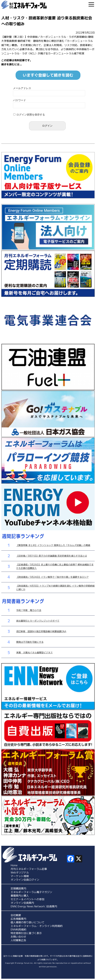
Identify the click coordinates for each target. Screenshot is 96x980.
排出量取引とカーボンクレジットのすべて (38, 621)
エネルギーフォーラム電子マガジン (31, 892)
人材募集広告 (18, 940)
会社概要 (16, 915)
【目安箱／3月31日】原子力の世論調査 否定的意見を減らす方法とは (52, 556)
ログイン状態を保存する (31, 115)
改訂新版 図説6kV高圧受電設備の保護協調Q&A (41, 631)
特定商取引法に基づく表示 (26, 933)
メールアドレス (22, 88)
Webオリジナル (20, 872)
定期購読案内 (18, 888)
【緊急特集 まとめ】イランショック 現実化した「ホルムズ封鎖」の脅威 (53, 545)
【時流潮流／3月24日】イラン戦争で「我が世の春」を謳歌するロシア (52, 577)
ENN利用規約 (18, 930)
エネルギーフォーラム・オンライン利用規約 (37, 926)
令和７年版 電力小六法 (29, 610)
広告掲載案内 (18, 919)
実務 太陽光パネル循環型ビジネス (34, 652)
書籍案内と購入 (20, 896)
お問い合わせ (18, 937)
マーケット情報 (20, 876)
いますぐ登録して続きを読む (48, 75)
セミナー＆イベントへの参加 (28, 899)
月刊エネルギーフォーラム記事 (29, 869)
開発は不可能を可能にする (30, 642)
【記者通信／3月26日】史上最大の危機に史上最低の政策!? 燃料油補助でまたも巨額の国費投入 (55, 566)
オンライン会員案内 (22, 903)
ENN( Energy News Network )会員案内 (34, 906)
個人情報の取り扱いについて (28, 922)
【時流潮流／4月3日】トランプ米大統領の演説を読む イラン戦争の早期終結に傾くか (55, 587)
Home (14, 865)
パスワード (19, 100)
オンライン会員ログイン (25, 880)
